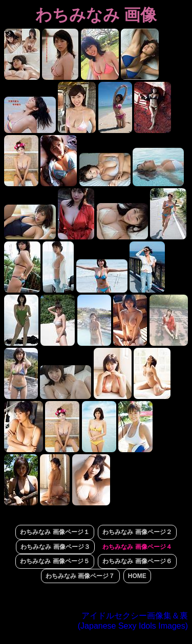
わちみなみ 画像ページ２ (137, 532)
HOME (137, 576)
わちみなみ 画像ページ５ (55, 561)
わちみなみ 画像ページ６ (137, 561)
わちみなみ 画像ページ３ (55, 547)
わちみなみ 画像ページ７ (80, 576)
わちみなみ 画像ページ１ (55, 532)
